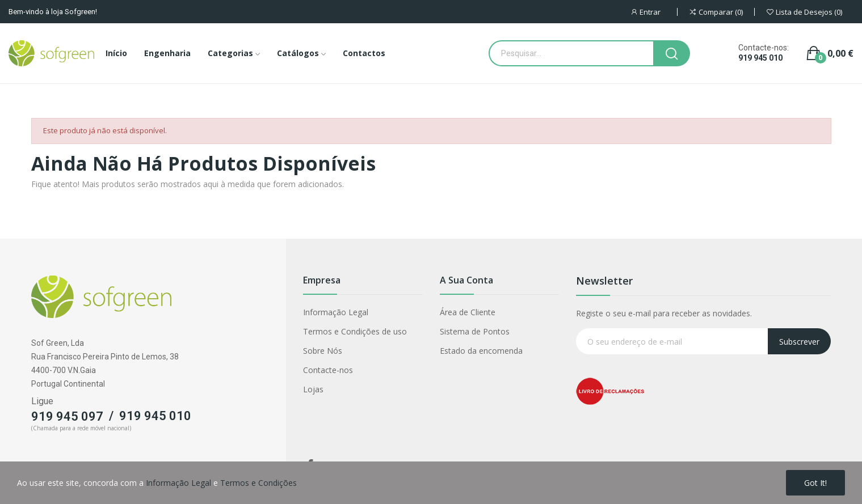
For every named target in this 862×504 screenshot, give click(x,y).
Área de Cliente (468, 312)
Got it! (815, 483)
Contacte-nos (328, 370)
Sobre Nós (323, 351)
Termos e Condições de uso (355, 331)
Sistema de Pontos (475, 331)
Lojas (313, 389)
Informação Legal (336, 312)
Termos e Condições (258, 483)
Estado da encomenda (481, 351)
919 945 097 (67, 416)
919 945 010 (760, 58)
